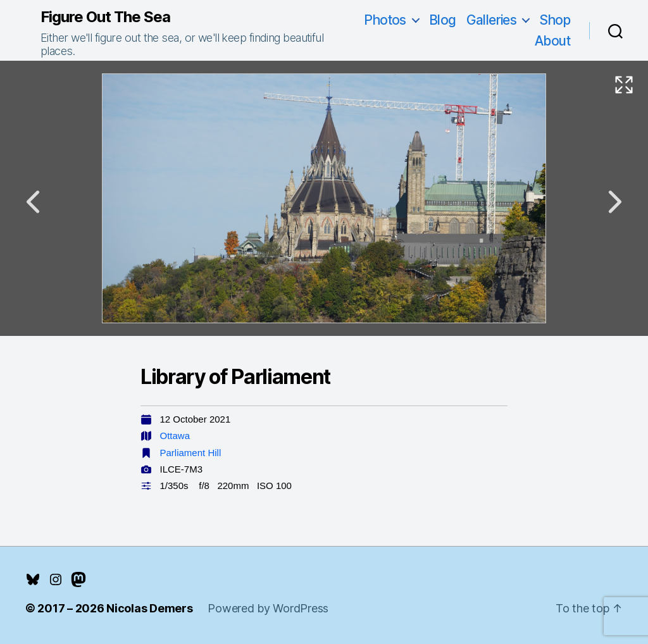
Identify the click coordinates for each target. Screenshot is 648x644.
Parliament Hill (191, 453)
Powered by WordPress (268, 608)
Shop (555, 20)
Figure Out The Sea (105, 17)
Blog (443, 20)
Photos (385, 20)
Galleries (492, 20)
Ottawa (175, 436)
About (552, 41)
